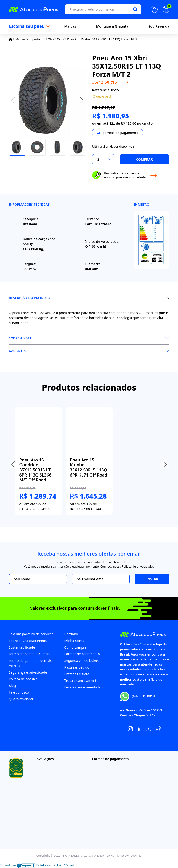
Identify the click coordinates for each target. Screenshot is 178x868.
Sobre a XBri (20, 338)
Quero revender (21, 699)
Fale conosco (19, 692)
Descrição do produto (30, 298)
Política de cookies (23, 679)
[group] (39, 461)
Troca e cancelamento (81, 680)
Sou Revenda (159, 26)
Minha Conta (74, 641)
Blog (12, 686)
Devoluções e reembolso (84, 687)
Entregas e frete (77, 674)
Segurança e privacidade (28, 672)
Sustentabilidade (22, 647)
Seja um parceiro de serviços (31, 634)
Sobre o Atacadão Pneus (28, 641)
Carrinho (71, 634)
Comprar (144, 159)
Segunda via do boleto (82, 661)
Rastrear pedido (77, 667)
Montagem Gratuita (112, 26)
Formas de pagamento (82, 654)
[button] (82, 100)
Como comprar (76, 647)
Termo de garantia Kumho (29, 654)
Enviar (152, 579)
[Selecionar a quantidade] (103, 159)
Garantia (17, 351)
